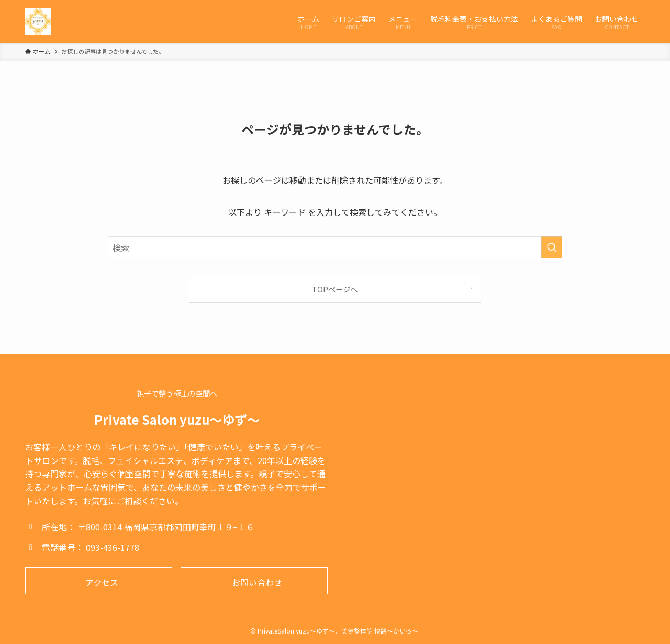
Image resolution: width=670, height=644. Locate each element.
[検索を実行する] (552, 247)
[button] (99, 581)
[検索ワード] (335, 247)
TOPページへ (335, 289)
